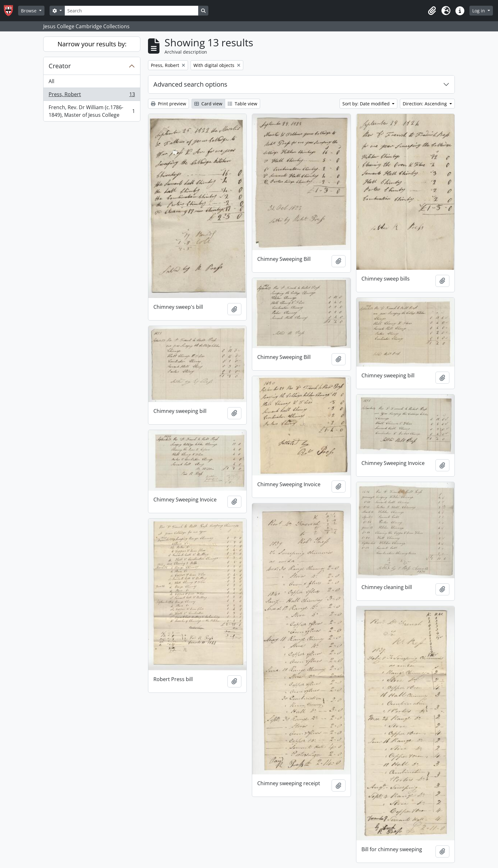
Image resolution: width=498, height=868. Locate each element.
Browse (29, 11)
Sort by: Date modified (367, 104)
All (51, 81)
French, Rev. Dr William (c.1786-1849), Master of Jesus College (92, 111)
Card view (208, 104)
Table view (242, 104)
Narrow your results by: (92, 44)
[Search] (131, 11)
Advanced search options (190, 84)
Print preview (168, 104)
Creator (60, 66)
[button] (432, 11)
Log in (479, 11)
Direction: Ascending (425, 104)
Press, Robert (92, 96)
